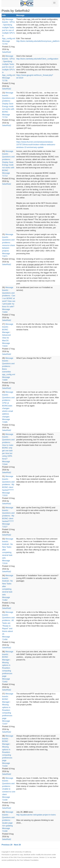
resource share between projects (9, 248)
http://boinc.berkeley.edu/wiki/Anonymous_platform (38, 41)
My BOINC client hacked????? (8, 487)
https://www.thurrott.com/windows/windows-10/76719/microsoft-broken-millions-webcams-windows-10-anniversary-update (36, 145)
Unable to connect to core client (9, 792)
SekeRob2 (7, 52)
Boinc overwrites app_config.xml (9, 372)
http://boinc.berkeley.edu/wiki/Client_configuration (37, 59)
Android (5, 544)
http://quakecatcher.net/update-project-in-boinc (36, 815)
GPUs (12, 22)
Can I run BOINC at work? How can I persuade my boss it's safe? (9, 301)
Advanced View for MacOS (6, 338)
